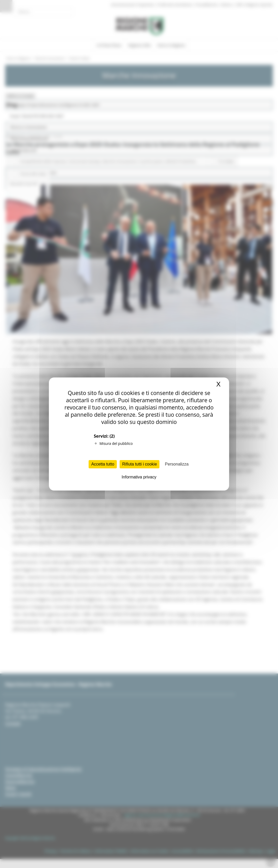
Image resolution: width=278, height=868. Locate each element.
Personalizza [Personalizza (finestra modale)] (177, 464)
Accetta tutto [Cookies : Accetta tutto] (103, 464)
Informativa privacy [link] (139, 477)
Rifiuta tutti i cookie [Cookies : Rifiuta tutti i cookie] (140, 464)
